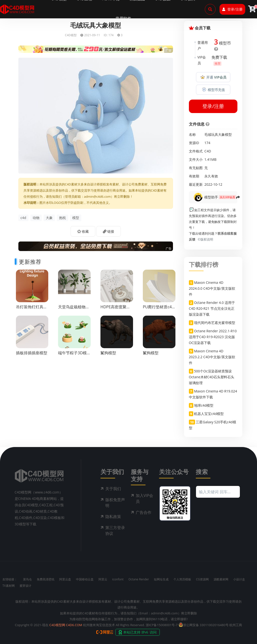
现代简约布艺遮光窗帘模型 (215, 323)
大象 (49, 218)
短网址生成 (161, 579)
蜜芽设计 (25, 586)
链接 (109, 231)
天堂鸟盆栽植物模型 (74, 309)
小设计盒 (239, 579)
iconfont (118, 579)
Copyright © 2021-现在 (32, 625)
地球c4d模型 (204, 405)
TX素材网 (9, 586)
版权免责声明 (115, 503)
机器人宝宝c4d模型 (209, 414)
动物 (36, 218)
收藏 (83, 231)
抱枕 (62, 218)
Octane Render (139, 579)
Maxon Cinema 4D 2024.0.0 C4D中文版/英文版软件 (212, 288)
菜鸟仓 (27, 579)
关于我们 (113, 489)
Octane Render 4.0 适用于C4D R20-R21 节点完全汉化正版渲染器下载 (212, 308)
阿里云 (103, 579)
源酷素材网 (221, 579)
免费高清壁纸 (46, 579)
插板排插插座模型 (32, 353)
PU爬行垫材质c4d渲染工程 (159, 309)
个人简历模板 (182, 579)
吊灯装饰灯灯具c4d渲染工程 (30, 309)
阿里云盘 (65, 579)
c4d (23, 218)
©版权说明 (205, 239)
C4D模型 (71, 35)
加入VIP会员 (145, 498)
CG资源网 (202, 579)
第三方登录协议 (115, 530)
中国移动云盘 (85, 579)
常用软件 (124, 18)
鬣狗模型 (108, 353)
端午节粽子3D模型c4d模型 (74, 355)
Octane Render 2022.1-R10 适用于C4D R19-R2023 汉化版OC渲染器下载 (213, 337)
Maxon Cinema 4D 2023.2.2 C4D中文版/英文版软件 (212, 357)
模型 (76, 218)
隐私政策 (113, 517)
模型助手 (211, 197)
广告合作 (144, 512)
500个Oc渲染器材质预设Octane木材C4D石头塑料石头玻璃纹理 (212, 377)
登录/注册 (232, 9)
